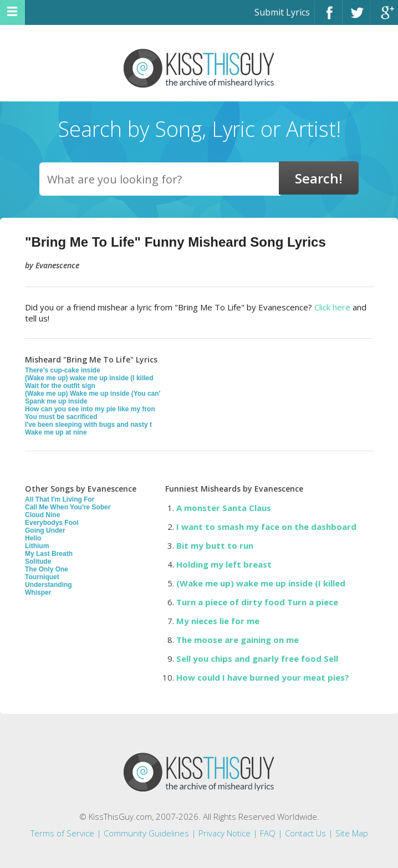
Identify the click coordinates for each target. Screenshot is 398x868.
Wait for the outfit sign (60, 386)
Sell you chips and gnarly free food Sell (257, 658)
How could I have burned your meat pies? (263, 677)
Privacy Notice (224, 833)
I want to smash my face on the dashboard (266, 527)
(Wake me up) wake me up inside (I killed (89, 378)
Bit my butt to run (215, 545)
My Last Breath (49, 554)
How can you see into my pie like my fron (90, 409)
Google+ (384, 17)
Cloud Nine (42, 515)
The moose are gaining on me (238, 640)
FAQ (268, 833)
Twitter (356, 17)
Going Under (45, 530)
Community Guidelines (146, 833)
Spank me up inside (56, 401)
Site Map (352, 833)
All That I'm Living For (60, 499)
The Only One (47, 569)
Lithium (37, 546)
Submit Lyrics (282, 12)
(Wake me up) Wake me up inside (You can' (93, 394)
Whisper (38, 593)
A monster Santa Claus (224, 508)
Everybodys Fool (52, 523)
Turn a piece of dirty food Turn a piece (257, 602)
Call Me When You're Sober (68, 507)
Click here (332, 307)
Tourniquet (42, 577)
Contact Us (305, 833)
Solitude (38, 561)
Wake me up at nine (56, 432)
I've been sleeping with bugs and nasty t (88, 425)
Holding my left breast (224, 564)
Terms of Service (62, 833)
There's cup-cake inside (63, 370)
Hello (33, 538)
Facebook (328, 17)
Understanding (49, 585)
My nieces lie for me (218, 621)
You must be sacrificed (61, 417)
